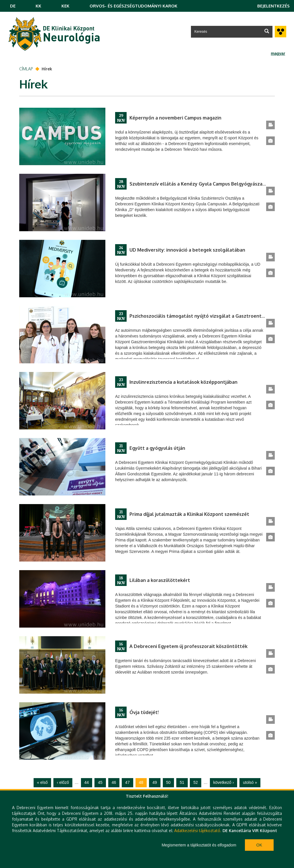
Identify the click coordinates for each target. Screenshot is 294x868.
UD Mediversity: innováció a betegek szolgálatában (187, 250)
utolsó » (250, 782)
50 (169, 782)
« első (42, 782)
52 (196, 782)
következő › (224, 782)
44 (87, 782)
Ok (259, 845)
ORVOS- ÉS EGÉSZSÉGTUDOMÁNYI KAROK (134, 6)
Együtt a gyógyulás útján (157, 448)
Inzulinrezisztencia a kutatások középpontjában (183, 382)
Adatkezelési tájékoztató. (198, 831)
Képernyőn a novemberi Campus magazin (175, 118)
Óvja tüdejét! (144, 712)
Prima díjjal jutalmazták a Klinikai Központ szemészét (189, 514)
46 (114, 782)
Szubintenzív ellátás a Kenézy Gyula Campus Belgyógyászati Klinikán (198, 184)
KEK (65, 6)
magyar (278, 53)
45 (100, 782)
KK (38, 6)
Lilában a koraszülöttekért (160, 580)
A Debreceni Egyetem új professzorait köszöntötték (188, 646)
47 (127, 782)
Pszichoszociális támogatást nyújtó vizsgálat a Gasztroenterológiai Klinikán (198, 316)
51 (182, 782)
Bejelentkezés (273, 6)
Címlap (26, 69)
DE (13, 6)
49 (155, 782)
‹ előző (63, 782)
